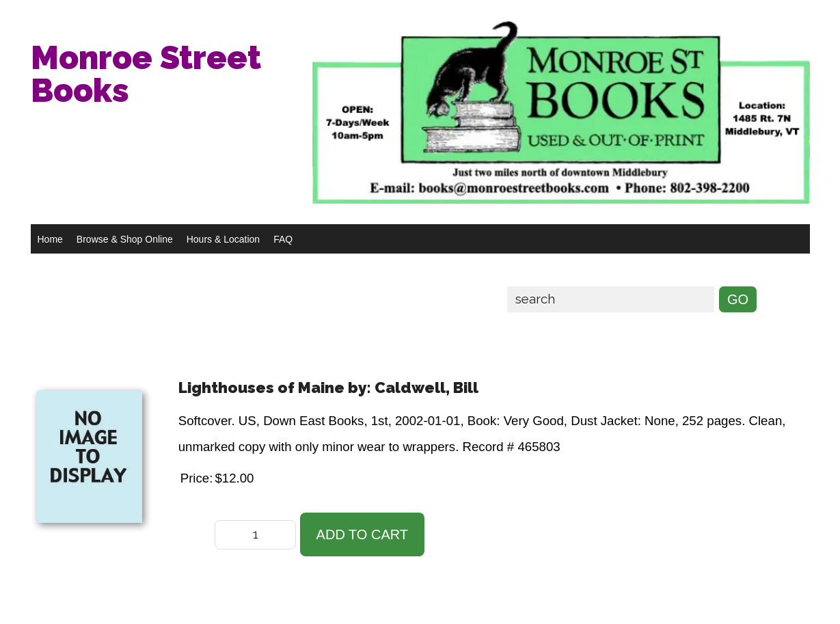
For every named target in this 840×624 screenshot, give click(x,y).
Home (50, 239)
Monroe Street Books (146, 74)
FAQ (283, 239)
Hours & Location (223, 239)
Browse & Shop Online (125, 239)
